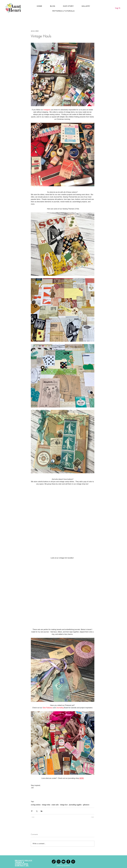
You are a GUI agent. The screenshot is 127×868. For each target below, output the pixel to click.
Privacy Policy (24, 860)
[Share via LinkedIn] (42, 811)
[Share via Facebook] (32, 811)
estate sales (55, 805)
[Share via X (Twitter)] (37, 811)
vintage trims (46, 805)
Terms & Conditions (22, 863)
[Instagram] (59, 862)
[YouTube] (63, 862)
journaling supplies (75, 805)
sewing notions (36, 805)
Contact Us (22, 866)
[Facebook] (68, 862)
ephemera (86, 805)
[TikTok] (54, 862)
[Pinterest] (73, 862)
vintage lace (64, 805)
